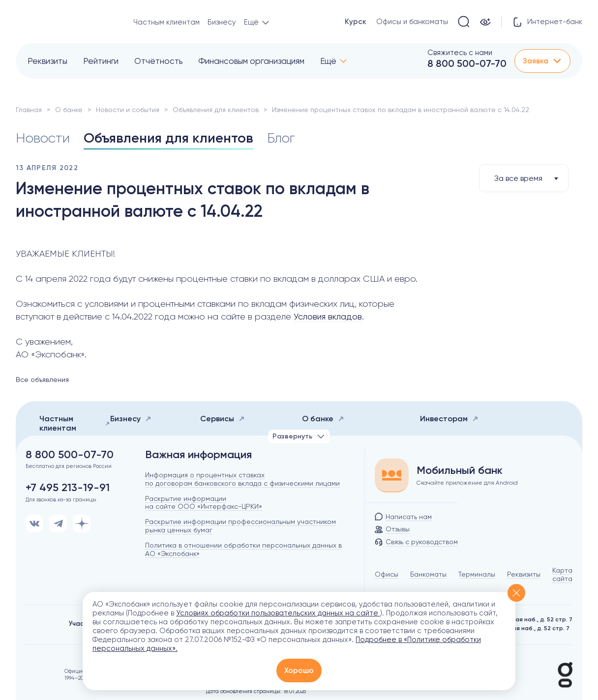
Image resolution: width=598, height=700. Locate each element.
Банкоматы (428, 574)
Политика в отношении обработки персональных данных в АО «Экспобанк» (243, 549)
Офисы (387, 574)
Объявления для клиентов (216, 110)
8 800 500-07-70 (467, 63)
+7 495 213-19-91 (68, 488)
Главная (29, 110)
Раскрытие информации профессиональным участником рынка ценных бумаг (240, 526)
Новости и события (128, 110)
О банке (69, 110)
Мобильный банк (460, 470)
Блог (281, 138)
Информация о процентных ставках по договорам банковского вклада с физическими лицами (242, 479)
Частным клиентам (166, 22)
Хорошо (299, 671)
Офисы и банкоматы (412, 22)
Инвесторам (449, 419)
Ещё (328, 61)
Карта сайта (562, 574)
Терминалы (477, 574)
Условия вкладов (328, 316)
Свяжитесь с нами (460, 53)
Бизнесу (222, 22)
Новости (43, 138)
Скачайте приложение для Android (467, 483)
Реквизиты (47, 61)
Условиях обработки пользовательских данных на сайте (278, 613)
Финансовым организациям (251, 61)
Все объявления (42, 379)
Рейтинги (101, 61)
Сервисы (223, 419)
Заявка (542, 61)
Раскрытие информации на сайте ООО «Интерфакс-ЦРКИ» (204, 503)
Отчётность (158, 61)
